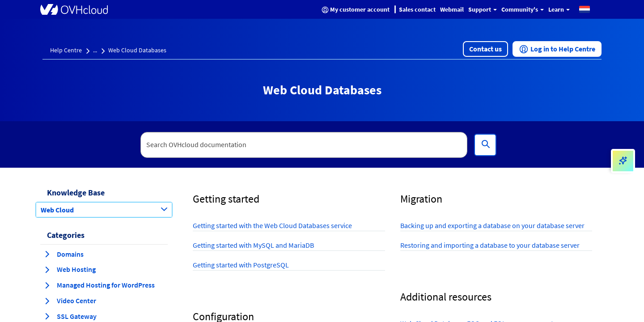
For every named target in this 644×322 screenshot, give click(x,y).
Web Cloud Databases (137, 50)
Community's (523, 9)
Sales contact (417, 9)
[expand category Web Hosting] (47, 270)
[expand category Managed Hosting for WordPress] (47, 285)
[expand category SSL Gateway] (47, 316)
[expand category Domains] (47, 254)
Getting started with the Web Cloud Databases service (272, 225)
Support (483, 9)
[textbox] (304, 145)
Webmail (452, 9)
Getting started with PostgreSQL (241, 265)
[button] (585, 9)
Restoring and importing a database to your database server (490, 245)
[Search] (485, 145)
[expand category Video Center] (47, 301)
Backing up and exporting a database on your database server (492, 225)
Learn (559, 9)
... (95, 50)
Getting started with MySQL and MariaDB (253, 245)
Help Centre (66, 50)
